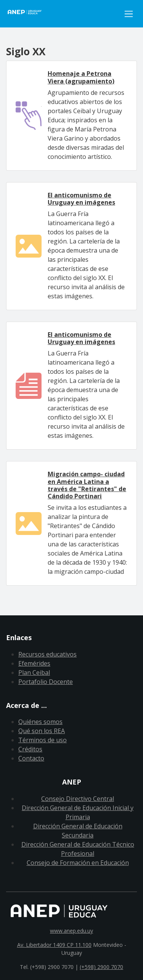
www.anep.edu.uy (71, 931)
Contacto (31, 758)
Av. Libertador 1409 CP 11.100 (54, 945)
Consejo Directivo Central (78, 799)
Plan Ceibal (34, 673)
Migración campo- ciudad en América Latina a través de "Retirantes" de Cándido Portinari (87, 485)
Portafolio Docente (46, 682)
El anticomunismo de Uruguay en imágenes (81, 199)
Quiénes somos (40, 722)
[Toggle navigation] (129, 14)
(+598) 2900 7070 (101, 967)
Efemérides (34, 663)
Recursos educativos (47, 654)
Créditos (30, 749)
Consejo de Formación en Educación (78, 863)
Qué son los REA (42, 731)
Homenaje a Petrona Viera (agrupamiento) (81, 77)
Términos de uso (43, 740)
